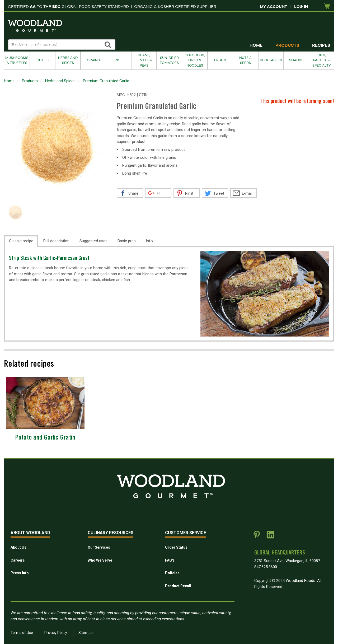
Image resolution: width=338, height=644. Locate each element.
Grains (93, 60)
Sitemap (86, 633)
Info (149, 241)
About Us (18, 547)
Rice (119, 60)
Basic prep (127, 241)
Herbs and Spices (68, 60)
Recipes (321, 45)
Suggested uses (93, 241)
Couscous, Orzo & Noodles (195, 60)
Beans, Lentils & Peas (144, 60)
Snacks (296, 60)
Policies (172, 573)
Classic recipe (21, 241)
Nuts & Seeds (245, 60)
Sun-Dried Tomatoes (169, 60)
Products (287, 45)
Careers (18, 560)
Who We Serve (100, 560)
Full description (56, 241)
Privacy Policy (56, 633)
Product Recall (178, 586)
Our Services (99, 547)
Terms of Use (22, 633)
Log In (301, 7)
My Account (273, 7)
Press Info (20, 573)
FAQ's (170, 560)
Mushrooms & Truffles (17, 60)
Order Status (176, 547)
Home (256, 45)
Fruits (220, 60)
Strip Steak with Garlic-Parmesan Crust (49, 259)
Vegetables (271, 60)
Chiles (43, 60)
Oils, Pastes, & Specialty (322, 60)
